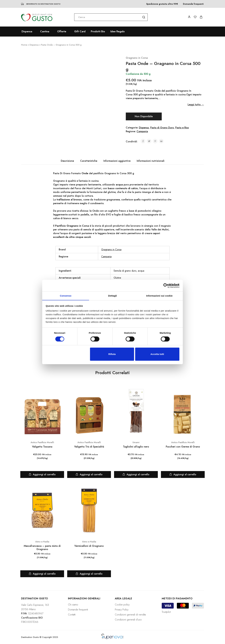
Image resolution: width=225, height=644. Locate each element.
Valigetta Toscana (42, 447)
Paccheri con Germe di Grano (183, 447)
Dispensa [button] (27, 32)
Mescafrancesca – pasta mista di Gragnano (42, 548)
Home (24, 45)
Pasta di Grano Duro (162, 128)
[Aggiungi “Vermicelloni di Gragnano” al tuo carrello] (89, 574)
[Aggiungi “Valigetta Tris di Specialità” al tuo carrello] (89, 474)
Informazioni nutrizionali (151, 161)
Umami (136, 442)
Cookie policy (122, 605)
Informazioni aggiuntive (117, 161)
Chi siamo (73, 605)
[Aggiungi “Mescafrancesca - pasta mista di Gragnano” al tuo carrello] (42, 574)
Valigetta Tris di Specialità (89, 447)
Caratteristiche (89, 161)
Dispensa (34, 45)
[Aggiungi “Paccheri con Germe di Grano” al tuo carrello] (183, 474)
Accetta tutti (157, 354)
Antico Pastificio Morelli (42, 442)
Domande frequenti (193, 4)
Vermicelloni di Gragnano (89, 546)
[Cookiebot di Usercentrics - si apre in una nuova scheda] (166, 285)
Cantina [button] (45, 32)
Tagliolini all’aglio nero (136, 447)
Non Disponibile (144, 116)
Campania (142, 131)
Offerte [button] (62, 32)
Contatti (72, 615)
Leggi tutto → (196, 104)
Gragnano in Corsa (137, 58)
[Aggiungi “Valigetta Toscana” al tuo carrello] (42, 474)
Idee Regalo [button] (117, 32)
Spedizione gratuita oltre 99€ (162, 4)
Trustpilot (166, 612)
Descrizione (67, 161)
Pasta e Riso (182, 128)
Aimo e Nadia (42, 542)
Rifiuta (112, 354)
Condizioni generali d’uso (128, 620)
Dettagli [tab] (112, 296)
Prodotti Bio (98, 32)
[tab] (67, 161)
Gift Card (80, 32)
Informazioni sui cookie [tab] (159, 296)
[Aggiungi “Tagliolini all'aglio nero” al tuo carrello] (136, 474)
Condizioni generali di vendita (130, 615)
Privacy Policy (122, 610)
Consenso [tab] (66, 296)
